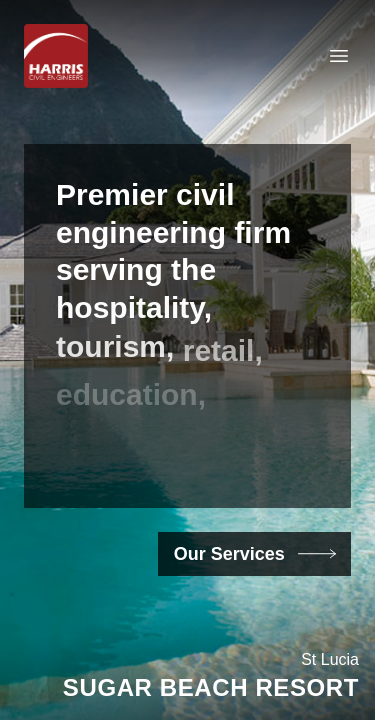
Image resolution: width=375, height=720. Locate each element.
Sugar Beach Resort (211, 687)
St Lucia (330, 659)
